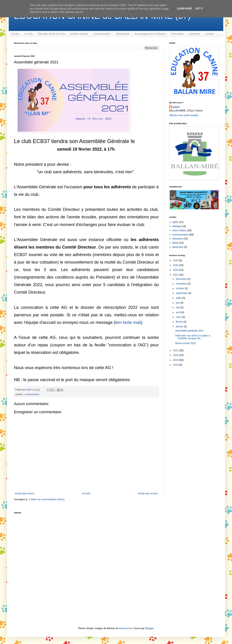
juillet (179, 298)
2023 (176, 270)
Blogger (149, 628)
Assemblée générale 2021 (190, 331)
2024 (176, 265)
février (180, 322)
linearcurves (126, 628)
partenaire (178, 247)
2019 (176, 360)
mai (178, 307)
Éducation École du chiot (51, 34)
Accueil (15, 34)
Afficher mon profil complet (184, 115)
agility (175, 222)
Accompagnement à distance (150, 34)
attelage (177, 226)
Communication (102, 34)
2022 (176, 275)
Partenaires (177, 34)
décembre (182, 279)
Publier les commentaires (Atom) (47, 499)
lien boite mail (128, 322)
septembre (182, 293)
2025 (176, 260)
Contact (209, 34)
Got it (199, 9)
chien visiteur (179, 230)
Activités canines (79, 34)
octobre (180, 288)
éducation (178, 239)
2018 (176, 365)
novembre (182, 284)
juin (178, 303)
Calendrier (194, 34)
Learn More (184, 9)
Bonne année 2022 (186, 343)
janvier (180, 326)
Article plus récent (25, 493)
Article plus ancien (148, 493)
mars (179, 317)
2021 (176, 350)
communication (32, 394)
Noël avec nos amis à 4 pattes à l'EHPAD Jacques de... (193, 337)
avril (178, 312)
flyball (175, 243)
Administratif (122, 34)
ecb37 (176, 107)
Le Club (28, 34)
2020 (176, 355)
